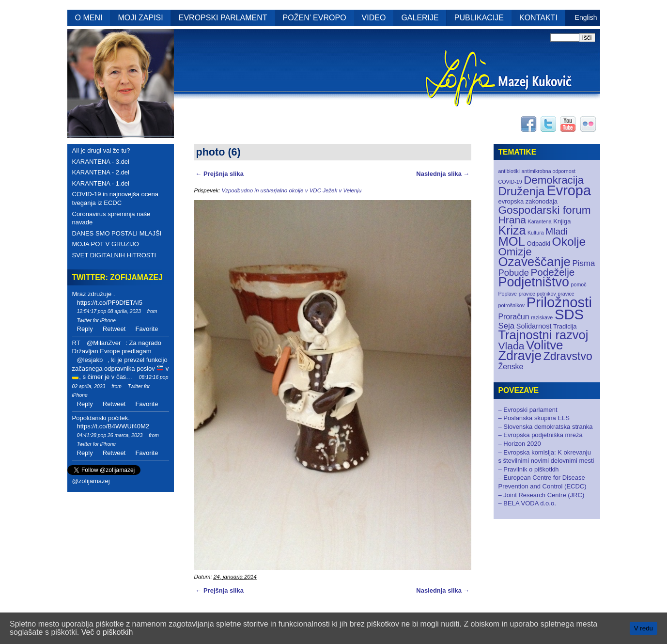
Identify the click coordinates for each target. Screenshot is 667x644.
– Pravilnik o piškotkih (529, 469)
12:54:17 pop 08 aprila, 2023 (109, 311)
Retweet (114, 329)
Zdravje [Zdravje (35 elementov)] (520, 356)
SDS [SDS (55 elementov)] (569, 314)
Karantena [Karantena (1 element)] (540, 221)
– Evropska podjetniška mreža (541, 435)
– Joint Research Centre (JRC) (542, 495)
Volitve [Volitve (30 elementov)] (545, 345)
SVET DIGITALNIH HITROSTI (114, 255)
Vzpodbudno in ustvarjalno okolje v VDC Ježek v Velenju (291, 190)
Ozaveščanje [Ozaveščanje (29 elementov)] (535, 262)
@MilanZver (104, 343)
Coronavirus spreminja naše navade (111, 218)
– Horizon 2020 (520, 444)
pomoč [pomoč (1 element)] (579, 284)
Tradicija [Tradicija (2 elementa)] (565, 326)
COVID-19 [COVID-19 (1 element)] (510, 182)
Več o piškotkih (107, 632)
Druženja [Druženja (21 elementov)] (522, 191)
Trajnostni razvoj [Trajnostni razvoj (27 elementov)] (543, 335)
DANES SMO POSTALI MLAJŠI (117, 233)
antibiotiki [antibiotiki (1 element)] (509, 171)
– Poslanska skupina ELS (534, 418)
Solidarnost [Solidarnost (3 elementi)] (534, 326)
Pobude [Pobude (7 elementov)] (514, 273)
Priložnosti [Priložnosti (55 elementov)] (559, 302)
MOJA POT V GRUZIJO (106, 244)
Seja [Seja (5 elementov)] (507, 326)
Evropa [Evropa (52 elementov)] (569, 190)
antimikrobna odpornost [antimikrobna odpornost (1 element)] (549, 171)
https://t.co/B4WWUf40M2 (113, 426)
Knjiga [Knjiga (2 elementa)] (562, 221)
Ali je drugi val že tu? (101, 150)
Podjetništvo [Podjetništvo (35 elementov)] (534, 282)
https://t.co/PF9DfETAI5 (110, 303)
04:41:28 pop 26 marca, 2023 (110, 435)
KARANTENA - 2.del (101, 172)
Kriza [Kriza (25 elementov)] (512, 230)
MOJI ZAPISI (140, 18)
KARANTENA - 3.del (101, 162)
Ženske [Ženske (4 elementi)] (511, 367)
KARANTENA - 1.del (101, 183)
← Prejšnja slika (220, 174)
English (586, 17)
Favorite (147, 329)
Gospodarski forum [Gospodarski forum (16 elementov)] (545, 210)
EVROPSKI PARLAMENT (223, 18)
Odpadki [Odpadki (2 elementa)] (539, 243)
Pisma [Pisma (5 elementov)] (584, 263)
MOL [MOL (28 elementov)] (512, 241)
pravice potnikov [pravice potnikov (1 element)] (537, 294)
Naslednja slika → (443, 174)
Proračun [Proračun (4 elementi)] (514, 317)
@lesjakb (90, 360)
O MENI (89, 18)
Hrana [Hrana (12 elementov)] (512, 220)
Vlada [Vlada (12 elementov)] (512, 346)
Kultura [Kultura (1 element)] (536, 233)
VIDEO (374, 18)
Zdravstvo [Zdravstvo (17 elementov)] (568, 356)
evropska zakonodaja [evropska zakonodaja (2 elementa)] (528, 201)
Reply (85, 329)
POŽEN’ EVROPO (315, 18)
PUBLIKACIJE (479, 18)
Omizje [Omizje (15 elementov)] (515, 252)
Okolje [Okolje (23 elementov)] (569, 242)
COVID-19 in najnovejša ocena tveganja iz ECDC (116, 198)
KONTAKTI (538, 18)
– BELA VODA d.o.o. (527, 503)
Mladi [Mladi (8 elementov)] (556, 231)
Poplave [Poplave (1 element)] (508, 294)
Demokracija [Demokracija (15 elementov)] (554, 180)
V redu (644, 628)
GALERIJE (420, 18)
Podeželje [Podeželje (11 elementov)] (552, 272)
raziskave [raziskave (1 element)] (542, 317)
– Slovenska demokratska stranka (546, 427)
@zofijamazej (91, 481)
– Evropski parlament (528, 410)
